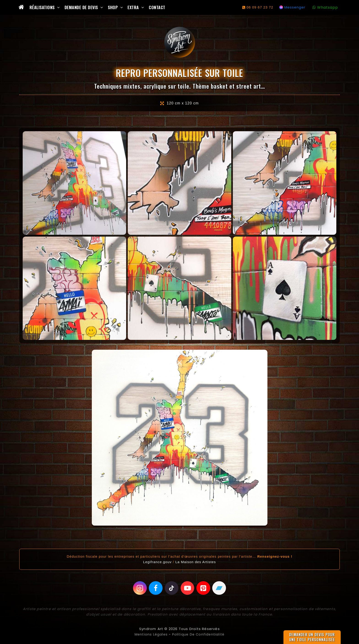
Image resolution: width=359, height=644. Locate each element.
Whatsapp (328, 7)
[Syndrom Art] (180, 42)
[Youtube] (188, 588)
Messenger (295, 7)
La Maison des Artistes (196, 562)
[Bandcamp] (219, 588)
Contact (157, 7)
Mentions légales (150, 634)
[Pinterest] (203, 588)
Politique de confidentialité (199, 634)
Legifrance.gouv (157, 562)
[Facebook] (156, 588)
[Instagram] (140, 588)
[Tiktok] (172, 588)
